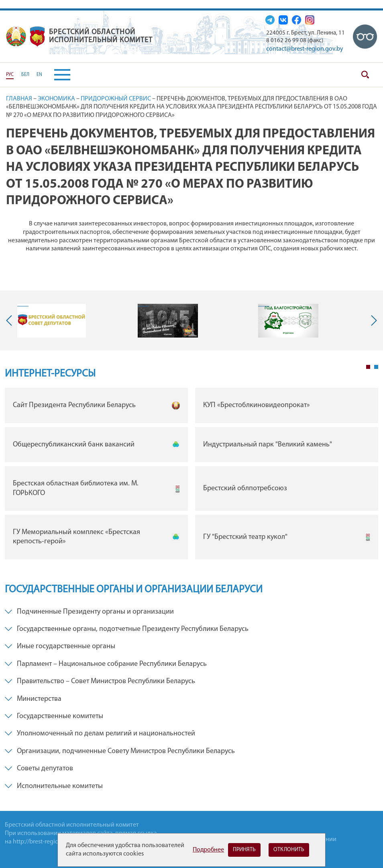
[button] (56, 75)
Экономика (56, 99)
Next (372, 320)
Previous (11, 320)
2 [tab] (376, 367)
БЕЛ (25, 75)
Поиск (365, 75)
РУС (10, 75)
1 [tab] (368, 367)
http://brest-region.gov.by (47, 842)
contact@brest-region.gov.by (305, 49)
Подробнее (208, 850)
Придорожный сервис (116, 99)
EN (39, 75)
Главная (19, 99)
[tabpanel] (191, 475)
